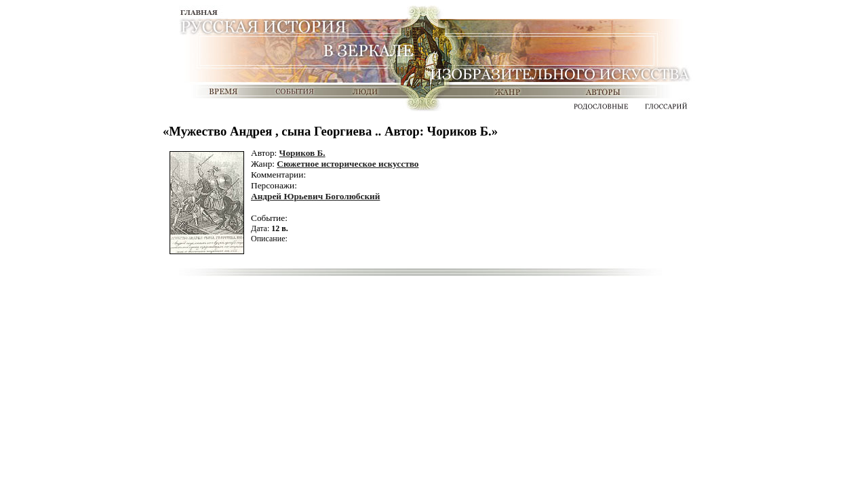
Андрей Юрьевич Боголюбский (315, 196)
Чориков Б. (302, 153)
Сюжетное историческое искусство (348, 164)
